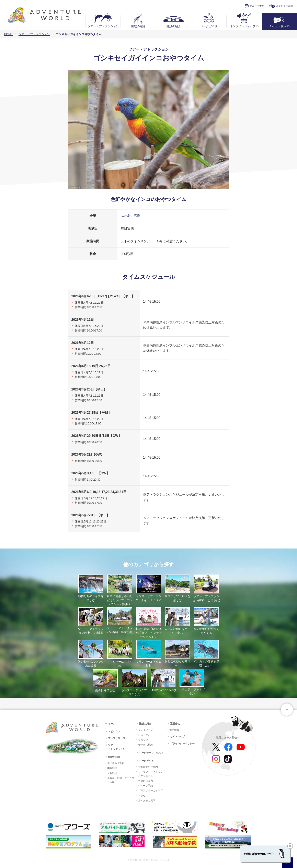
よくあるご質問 (284, 6)
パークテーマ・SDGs (151, 753)
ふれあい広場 (130, 216)
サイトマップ (178, 737)
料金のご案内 (146, 781)
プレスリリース (117, 738)
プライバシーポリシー (182, 744)
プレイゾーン (146, 730)
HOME (8, 34)
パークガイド (209, 26)
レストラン (144, 735)
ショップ (143, 740)
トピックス (114, 732)
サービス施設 (146, 745)
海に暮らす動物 (116, 763)
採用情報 (174, 730)
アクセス (143, 796)
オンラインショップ (243, 26)
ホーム (112, 724)
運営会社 (175, 724)
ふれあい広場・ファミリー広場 (121, 780)
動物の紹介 (138, 26)
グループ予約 (257, 6)
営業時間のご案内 (148, 767)
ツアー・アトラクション (103, 26)
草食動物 (112, 773)
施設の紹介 (174, 26)
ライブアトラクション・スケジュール (152, 774)
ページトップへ (287, 710)
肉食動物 (112, 768)
